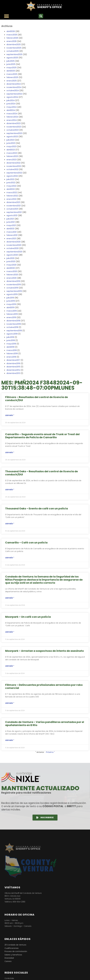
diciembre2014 (13, 370)
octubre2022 (12, 169)
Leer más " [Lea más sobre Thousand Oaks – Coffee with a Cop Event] (10, 524)
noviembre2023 (14, 127)
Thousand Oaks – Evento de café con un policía (37, 509)
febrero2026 (12, 38)
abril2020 (11, 268)
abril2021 (10, 229)
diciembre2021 (13, 202)
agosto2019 (12, 294)
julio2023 (10, 140)
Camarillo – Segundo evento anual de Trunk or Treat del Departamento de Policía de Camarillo (42, 436)
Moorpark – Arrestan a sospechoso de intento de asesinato (44, 651)
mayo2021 (11, 225)
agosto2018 (12, 334)
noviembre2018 (14, 324)
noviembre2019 (14, 284)
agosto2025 (12, 58)
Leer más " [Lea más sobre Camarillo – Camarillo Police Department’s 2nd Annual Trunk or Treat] (10, 452)
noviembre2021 (14, 206)
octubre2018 (12, 327)
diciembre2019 (13, 281)
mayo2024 (12, 107)
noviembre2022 (14, 166)
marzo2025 (12, 74)
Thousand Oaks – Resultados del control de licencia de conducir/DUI (42, 473)
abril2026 (11, 31)
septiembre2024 (14, 94)
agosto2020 (12, 255)
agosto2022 (12, 176)
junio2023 (11, 143)
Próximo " (50, 752)
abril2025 (11, 71)
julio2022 (10, 179)
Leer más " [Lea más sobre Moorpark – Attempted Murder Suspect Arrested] (10, 666)
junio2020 (11, 261)
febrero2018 (12, 353)
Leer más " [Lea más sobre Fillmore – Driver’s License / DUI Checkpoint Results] (10, 415)
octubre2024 (13, 90)
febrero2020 (12, 275)
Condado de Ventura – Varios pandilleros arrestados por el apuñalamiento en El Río (45, 724)
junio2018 (11, 340)
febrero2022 (12, 196)
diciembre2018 (13, 321)
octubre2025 (13, 51)
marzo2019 (12, 311)
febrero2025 (12, 77)
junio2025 (11, 64)
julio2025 (11, 61)
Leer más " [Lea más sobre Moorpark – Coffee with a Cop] (10, 632)
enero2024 (12, 120)
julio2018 (10, 337)
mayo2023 (11, 146)
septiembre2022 (14, 173)
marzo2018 (12, 350)
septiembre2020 (14, 252)
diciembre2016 (13, 363)
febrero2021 (12, 235)
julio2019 (10, 298)
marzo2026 (12, 35)
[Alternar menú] (6, 16)
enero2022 (11, 199)
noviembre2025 (14, 48)
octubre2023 (13, 130)
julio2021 (10, 219)
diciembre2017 (13, 360)
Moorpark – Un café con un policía (28, 617)
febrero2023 (12, 156)
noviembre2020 (14, 245)
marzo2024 (12, 114)
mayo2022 (11, 186)
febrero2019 (12, 314)
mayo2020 (11, 265)
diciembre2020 (14, 242)
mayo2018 (11, 344)
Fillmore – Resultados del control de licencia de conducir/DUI (37, 399)
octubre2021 (12, 209)
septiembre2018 (14, 331)
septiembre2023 (14, 133)
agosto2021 (12, 215)
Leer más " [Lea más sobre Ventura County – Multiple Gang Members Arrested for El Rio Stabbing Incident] (10, 740)
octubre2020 (13, 248)
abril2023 (11, 150)
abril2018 (10, 347)
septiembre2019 (14, 291)
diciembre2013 (13, 373)
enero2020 (12, 278)
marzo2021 (12, 232)
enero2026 (12, 41)
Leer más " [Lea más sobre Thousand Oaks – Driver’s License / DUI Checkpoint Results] (10, 490)
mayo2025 (12, 67)
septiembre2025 (14, 54)
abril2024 (11, 110)
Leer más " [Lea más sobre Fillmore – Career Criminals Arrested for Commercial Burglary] (10, 703)
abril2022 (11, 189)
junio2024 (11, 104)
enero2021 (11, 238)
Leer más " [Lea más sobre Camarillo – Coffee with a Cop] (10, 558)
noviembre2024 (14, 87)
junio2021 (11, 222)
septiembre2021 (14, 212)
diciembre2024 (14, 84)
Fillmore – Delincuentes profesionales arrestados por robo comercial (44, 686)
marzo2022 (12, 192)
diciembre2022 (13, 163)
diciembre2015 (13, 367)
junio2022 (11, 183)
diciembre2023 (14, 123)
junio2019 (11, 301)
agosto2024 (12, 97)
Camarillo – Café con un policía (26, 543)
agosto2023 (12, 136)
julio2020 (10, 258)
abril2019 (10, 307)
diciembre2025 (14, 44)
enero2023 (12, 160)
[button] (41, 16)
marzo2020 (12, 271)
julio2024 (11, 100)
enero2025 (12, 81)
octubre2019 (12, 288)
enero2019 (11, 317)
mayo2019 (11, 304)
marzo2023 (12, 153)
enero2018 (11, 357)
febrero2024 (12, 117)
